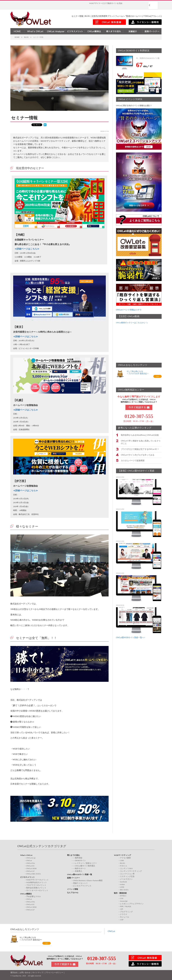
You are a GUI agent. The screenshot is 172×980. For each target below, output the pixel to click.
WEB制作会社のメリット (37, 882)
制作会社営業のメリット (36, 888)
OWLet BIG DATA (34, 874)
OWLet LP (30, 871)
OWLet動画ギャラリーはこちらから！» (132, 323)
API (121, 909)
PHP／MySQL (126, 906)
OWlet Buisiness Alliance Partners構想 (88, 880)
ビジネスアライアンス (82, 886)
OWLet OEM (31, 868)
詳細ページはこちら (27, 249)
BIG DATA (124, 890)
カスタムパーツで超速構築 (133, 460)
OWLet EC (30, 866)
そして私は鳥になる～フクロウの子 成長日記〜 (31, 939)
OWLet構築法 (26, 894)
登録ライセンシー (80, 883)
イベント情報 (73, 889)
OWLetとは (31, 858)
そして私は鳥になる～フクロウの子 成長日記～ (138, 373)
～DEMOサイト (79, 860)
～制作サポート (79, 868)
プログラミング (126, 912)
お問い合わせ (25, 973)
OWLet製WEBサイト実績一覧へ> (131, 637)
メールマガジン (126, 879)
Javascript (124, 901)
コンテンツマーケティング (131, 871)
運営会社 (14, 973)
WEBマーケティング (122, 855)
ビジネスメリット (27, 877)
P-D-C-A (123, 866)
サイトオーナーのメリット (37, 890)
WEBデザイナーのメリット (37, 880)
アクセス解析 (125, 858)
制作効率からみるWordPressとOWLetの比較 (140, 435)
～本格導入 (78, 871)
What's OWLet (26, 855)
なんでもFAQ (73, 893)
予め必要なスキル (34, 896)
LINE (122, 887)
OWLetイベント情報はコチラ (129, 310)
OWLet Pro (31, 863)
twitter (122, 884)
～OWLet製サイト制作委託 (84, 866)
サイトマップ (38, 973)
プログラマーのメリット (36, 885)
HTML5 (123, 896)
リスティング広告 (127, 876)
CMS (122, 860)
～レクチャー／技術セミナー (85, 863)
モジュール (125, 917)
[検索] (149, 5)
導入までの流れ (73, 855)
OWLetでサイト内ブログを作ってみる (138, 455)
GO (157, 376)
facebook (123, 882)
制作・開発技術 (120, 893)
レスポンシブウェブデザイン (132, 904)
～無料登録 (78, 858)
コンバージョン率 (127, 874)
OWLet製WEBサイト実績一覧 (80, 874)
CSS (122, 898)
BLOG (122, 863)
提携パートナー (73, 878)
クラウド (124, 914)
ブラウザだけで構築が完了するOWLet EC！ (140, 449)
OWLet (29, 860)
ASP (122, 920)
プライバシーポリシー (54, 973)
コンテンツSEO (126, 868)
